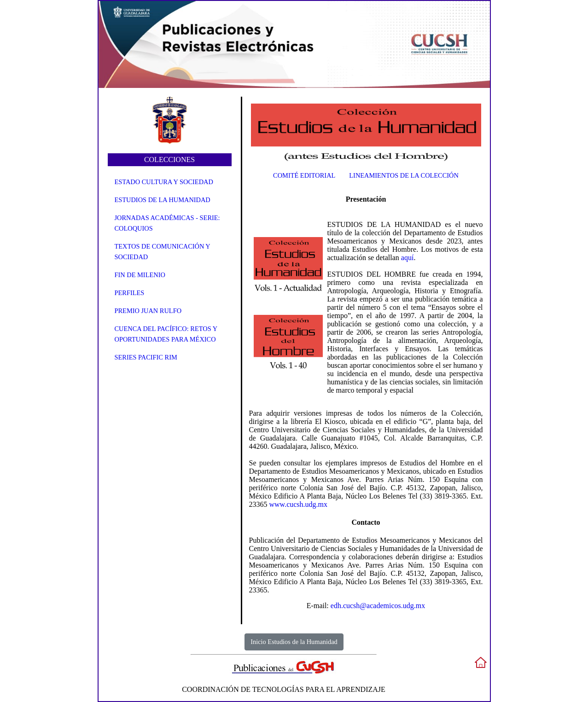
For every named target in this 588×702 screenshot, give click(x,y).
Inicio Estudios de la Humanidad (294, 642)
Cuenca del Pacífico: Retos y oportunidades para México (166, 334)
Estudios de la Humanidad (163, 200)
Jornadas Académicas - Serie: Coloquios (167, 223)
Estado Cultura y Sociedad (164, 182)
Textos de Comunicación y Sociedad (163, 252)
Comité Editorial (304, 175)
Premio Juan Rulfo (148, 311)
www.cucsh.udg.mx (299, 504)
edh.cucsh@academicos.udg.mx (378, 606)
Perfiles (130, 293)
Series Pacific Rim (146, 357)
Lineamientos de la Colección (404, 175)
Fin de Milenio (140, 275)
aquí (408, 258)
